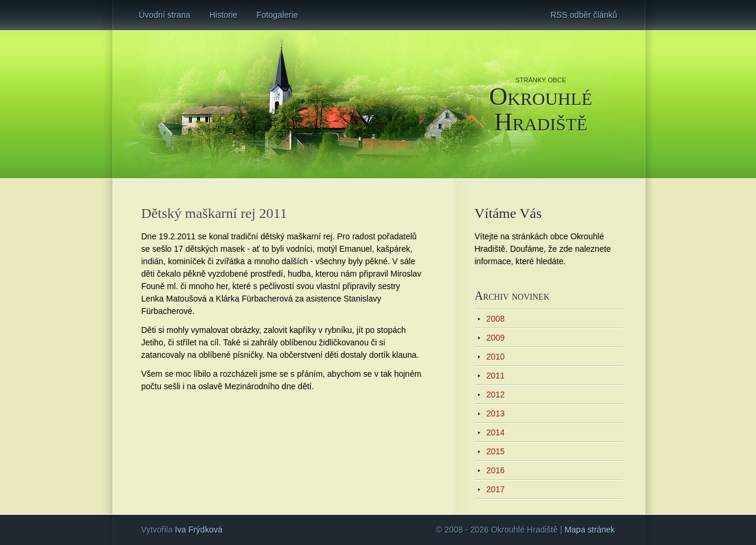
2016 (496, 470)
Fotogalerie (277, 15)
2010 (496, 357)
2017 (496, 489)
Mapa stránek (590, 530)
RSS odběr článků (584, 15)
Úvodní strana (165, 15)
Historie (223, 15)
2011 (496, 376)
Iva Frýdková (199, 530)
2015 (496, 451)
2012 (496, 395)
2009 (496, 338)
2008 (496, 319)
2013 (496, 413)
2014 (496, 432)
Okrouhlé (541, 108)
